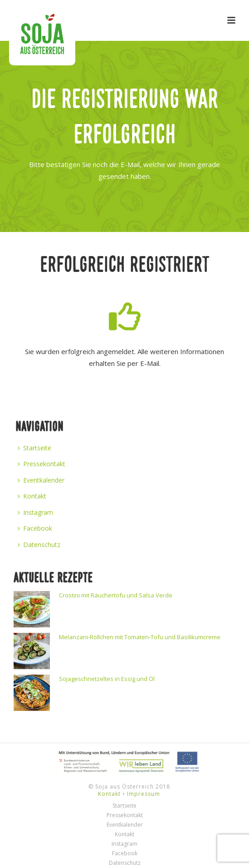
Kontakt (32, 496)
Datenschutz (39, 545)
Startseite (34, 448)
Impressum (144, 794)
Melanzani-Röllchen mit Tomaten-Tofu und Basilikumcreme (140, 637)
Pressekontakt (41, 464)
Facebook (35, 528)
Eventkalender (41, 480)
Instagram (35, 512)
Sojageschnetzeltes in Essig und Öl (107, 679)
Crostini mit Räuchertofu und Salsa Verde (116, 595)
